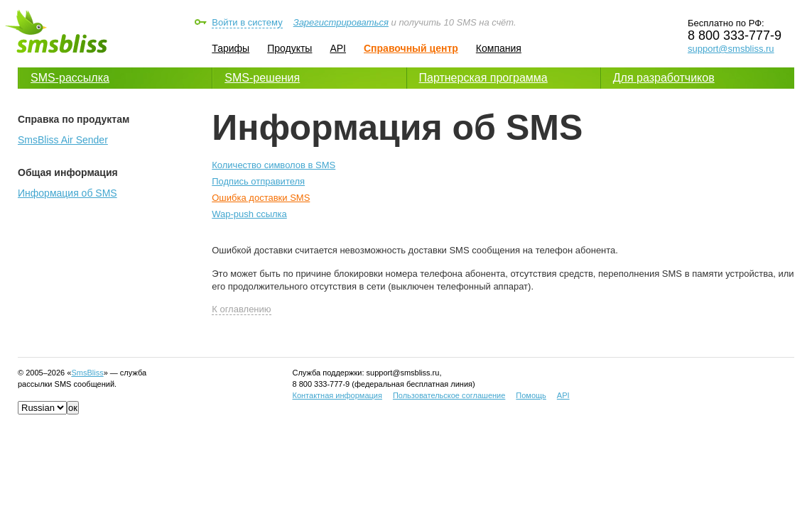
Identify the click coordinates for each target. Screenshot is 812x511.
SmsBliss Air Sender (63, 140)
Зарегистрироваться (341, 22)
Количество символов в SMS (274, 165)
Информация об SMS (67, 193)
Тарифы (231, 48)
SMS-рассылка (70, 78)
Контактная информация (337, 395)
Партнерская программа (483, 78)
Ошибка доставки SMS (261, 198)
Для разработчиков (664, 78)
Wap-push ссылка (249, 214)
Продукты (289, 48)
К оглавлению (241, 309)
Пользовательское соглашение (449, 395)
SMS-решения (262, 78)
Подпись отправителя (258, 181)
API (338, 48)
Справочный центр (411, 48)
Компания (499, 48)
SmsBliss (87, 373)
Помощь (531, 395)
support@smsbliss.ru (731, 49)
